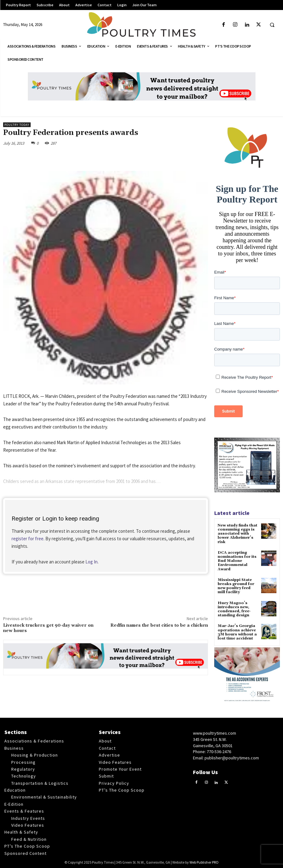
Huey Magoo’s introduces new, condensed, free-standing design (234, 609)
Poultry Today (17, 125)
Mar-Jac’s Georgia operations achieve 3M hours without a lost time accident (237, 632)
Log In (91, 562)
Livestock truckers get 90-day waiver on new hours (48, 628)
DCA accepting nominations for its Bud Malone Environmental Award (237, 561)
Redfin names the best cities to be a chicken (159, 625)
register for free (28, 539)
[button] (272, 25)
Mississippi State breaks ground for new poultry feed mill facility (236, 586)
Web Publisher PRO (204, 862)
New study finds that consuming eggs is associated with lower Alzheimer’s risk (238, 534)
